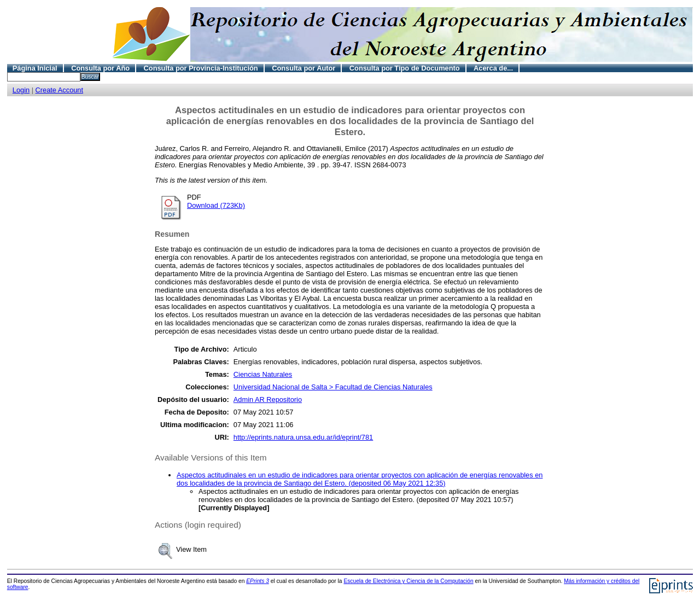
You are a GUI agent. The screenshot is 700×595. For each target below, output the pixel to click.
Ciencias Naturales (263, 374)
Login (21, 90)
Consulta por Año (100, 68)
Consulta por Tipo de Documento (405, 68)
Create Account (60, 90)
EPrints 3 (258, 581)
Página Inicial (35, 68)
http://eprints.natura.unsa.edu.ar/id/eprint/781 (303, 437)
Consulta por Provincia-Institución (201, 68)
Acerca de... (493, 68)
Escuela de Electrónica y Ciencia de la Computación (408, 581)
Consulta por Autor (304, 68)
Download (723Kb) (216, 205)
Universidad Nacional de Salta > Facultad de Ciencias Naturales (333, 387)
